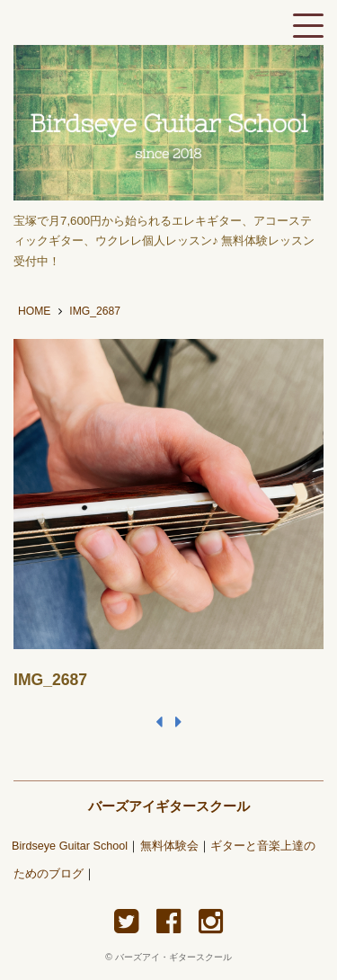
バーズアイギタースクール (169, 806)
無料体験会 (169, 846)
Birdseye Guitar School (70, 846)
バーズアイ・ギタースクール (173, 957)
